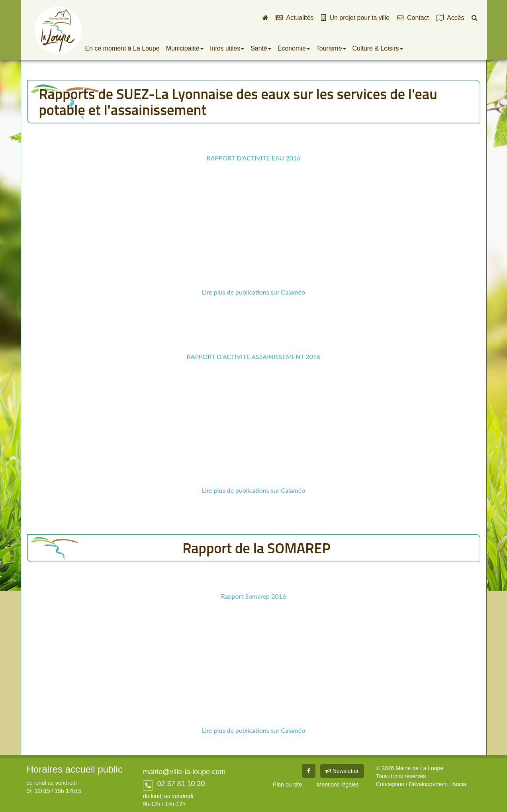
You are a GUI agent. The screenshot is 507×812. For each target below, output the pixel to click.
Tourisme (331, 48)
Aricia (459, 784)
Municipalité (185, 48)
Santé (261, 48)
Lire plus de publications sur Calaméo (254, 292)
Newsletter (342, 771)
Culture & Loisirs (378, 48)
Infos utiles (227, 48)
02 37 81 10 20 (180, 784)
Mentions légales (338, 785)
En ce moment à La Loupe (122, 48)
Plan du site (287, 785)
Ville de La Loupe (58, 30)
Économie (294, 48)
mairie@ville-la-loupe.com (184, 772)
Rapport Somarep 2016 (253, 596)
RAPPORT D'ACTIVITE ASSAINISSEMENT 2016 (254, 356)
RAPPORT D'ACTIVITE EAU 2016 (253, 158)
